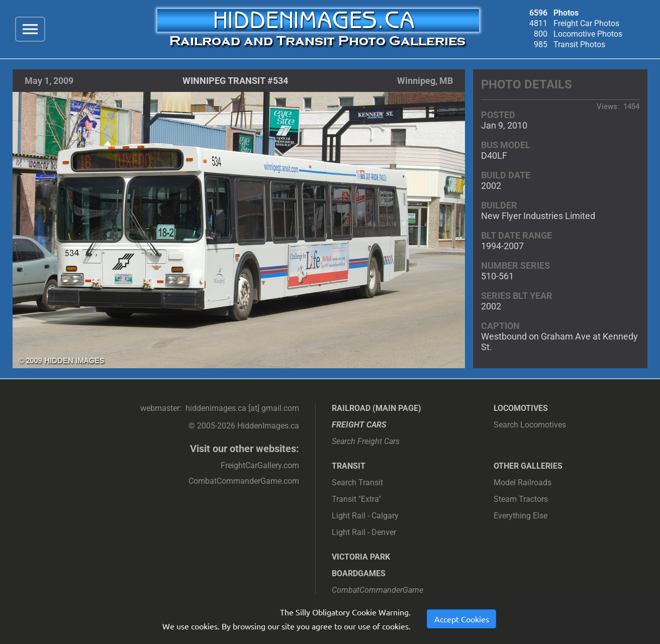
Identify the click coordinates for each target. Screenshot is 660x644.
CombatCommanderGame (378, 590)
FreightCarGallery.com (260, 465)
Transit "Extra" (356, 499)
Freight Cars (359, 425)
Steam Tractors (521, 499)
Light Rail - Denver (364, 532)
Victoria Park (361, 557)
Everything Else (521, 516)
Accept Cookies (462, 619)
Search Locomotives (530, 425)
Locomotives (521, 408)
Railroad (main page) (376, 408)
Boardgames (359, 573)
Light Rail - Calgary (365, 516)
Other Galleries (528, 466)
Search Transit (357, 482)
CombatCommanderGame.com (244, 481)
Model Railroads (523, 482)
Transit (349, 466)
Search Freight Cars (366, 441)
